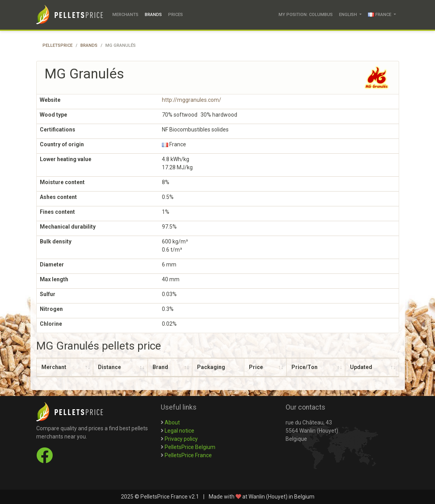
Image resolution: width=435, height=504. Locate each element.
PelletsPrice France (188, 455)
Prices (176, 15)
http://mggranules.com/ (192, 100)
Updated (361, 367)
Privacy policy (181, 439)
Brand (160, 367)
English (349, 15)
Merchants (125, 15)
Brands (153, 15)
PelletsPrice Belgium (190, 447)
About (172, 422)
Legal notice (179, 431)
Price (256, 367)
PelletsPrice (58, 45)
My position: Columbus (306, 15)
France (380, 15)
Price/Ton (304, 367)
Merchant (54, 367)
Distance (109, 367)
